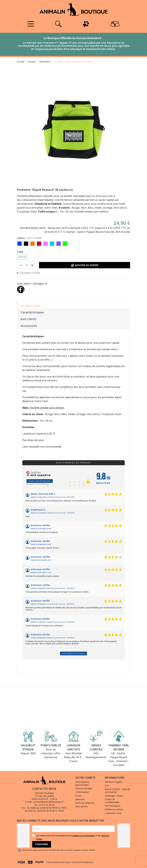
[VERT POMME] (65, 244)
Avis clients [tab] (29, 319)
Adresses (80, 799)
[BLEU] (20, 244)
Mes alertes (82, 806)
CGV (107, 786)
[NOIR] (26, 244)
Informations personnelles (82, 783)
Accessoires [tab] (29, 326)
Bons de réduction (85, 803)
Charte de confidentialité (112, 801)
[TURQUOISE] (52, 244)
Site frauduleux (113, 806)
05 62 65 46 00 (47, 805)
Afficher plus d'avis (73, 653)
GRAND (22, 257)
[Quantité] (27, 265)
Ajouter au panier (85, 265)
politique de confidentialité (84, 836)
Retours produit (84, 788)
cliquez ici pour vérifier (84, 850)
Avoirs (79, 796)
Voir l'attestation (40, 481)
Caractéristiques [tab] (32, 312)
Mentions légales (114, 782)
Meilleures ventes (114, 809)
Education (45, 62)
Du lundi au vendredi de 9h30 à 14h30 (47, 808)
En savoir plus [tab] (30, 306)
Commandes (82, 792)
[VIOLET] (59, 244)
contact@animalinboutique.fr (48, 802)
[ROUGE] (39, 244)
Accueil (21, 62)
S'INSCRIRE (42, 844)
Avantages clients (114, 796)
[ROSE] (46, 244)
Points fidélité (51, 745)
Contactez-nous (113, 813)
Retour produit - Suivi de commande (117, 791)
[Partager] (21, 289)
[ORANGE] (33, 244)
